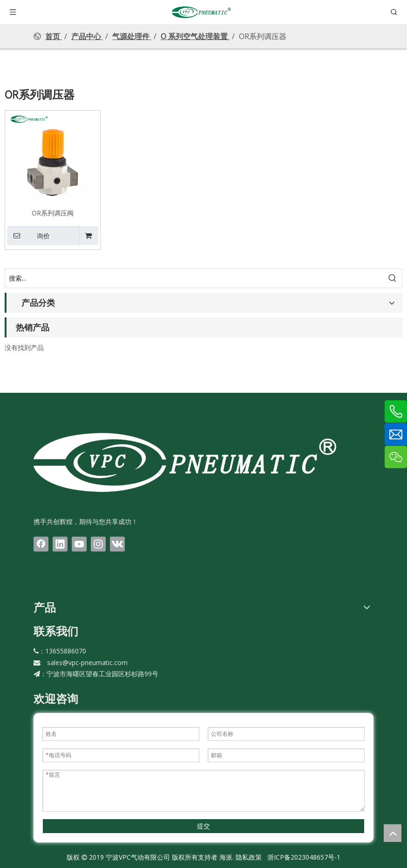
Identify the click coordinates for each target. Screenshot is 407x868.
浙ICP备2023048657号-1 (304, 857)
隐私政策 (249, 857)
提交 (203, 826)
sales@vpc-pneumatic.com (87, 663)
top (393, 833)
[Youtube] (79, 544)
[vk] (117, 544)
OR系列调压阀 (53, 213)
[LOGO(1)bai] (185, 462)
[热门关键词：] (393, 278)
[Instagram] (98, 544)
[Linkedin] (60, 544)
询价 (29, 236)
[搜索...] (194, 278)
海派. (226, 857)
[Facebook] (41, 544)
